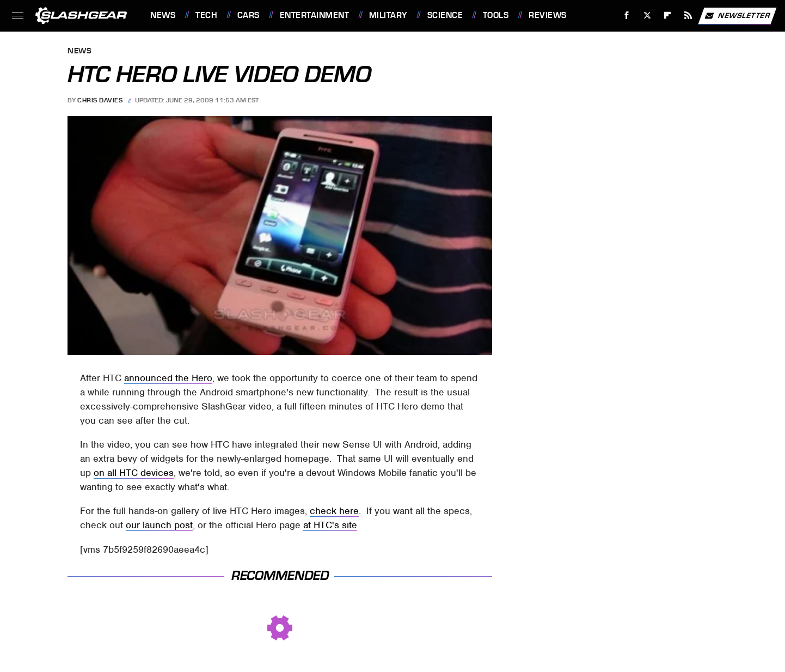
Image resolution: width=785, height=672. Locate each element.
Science (445, 15)
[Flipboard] (668, 16)
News (163, 15)
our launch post (159, 525)
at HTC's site (330, 525)
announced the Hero (168, 378)
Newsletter (737, 16)
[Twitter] (647, 16)
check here (334, 511)
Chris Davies (100, 100)
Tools (496, 15)
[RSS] (688, 16)
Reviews (548, 15)
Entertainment (315, 15)
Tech (206, 15)
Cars (249, 15)
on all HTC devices (134, 473)
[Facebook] (627, 16)
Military (388, 15)
